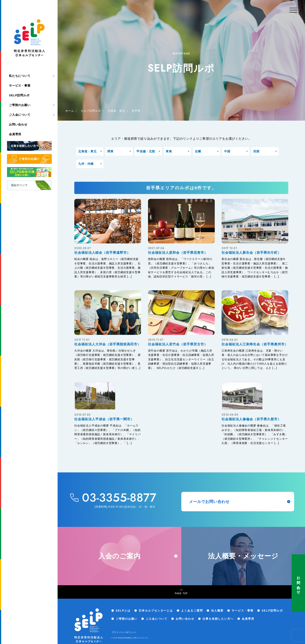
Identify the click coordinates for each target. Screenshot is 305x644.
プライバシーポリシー (124, 632)
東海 (169, 151)
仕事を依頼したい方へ (218, 619)
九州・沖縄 (86, 164)
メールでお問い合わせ (240, 502)
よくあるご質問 (192, 611)
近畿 (198, 151)
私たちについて (20, 76)
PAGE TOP (181, 592)
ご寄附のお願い (20, 105)
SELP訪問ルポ (19, 95)
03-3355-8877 (119, 498)
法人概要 (217, 611)
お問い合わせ (298, 583)
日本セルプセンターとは (156, 611)
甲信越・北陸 (146, 151)
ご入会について (20, 115)
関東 (110, 151)
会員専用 (15, 134)
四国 (256, 151)
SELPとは (123, 611)
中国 (227, 151)
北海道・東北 (87, 151)
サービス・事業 (20, 86)
